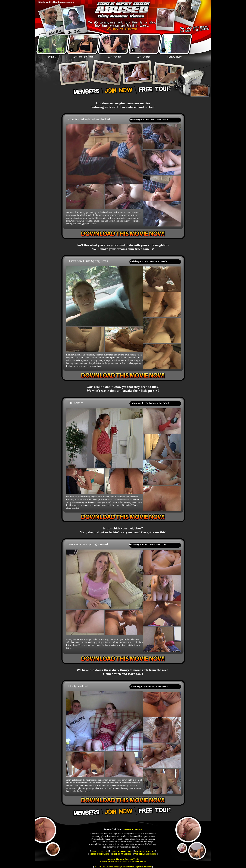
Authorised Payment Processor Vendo (123, 859)
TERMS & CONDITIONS (122, 851)
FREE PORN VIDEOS (122, 854)
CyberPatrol (128, 829)
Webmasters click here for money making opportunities (123, 861)
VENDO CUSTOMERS (99, 854)
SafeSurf (138, 829)
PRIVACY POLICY (99, 851)
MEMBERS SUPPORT (145, 851)
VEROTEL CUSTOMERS (145, 854)
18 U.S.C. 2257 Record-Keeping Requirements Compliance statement (123, 867)
